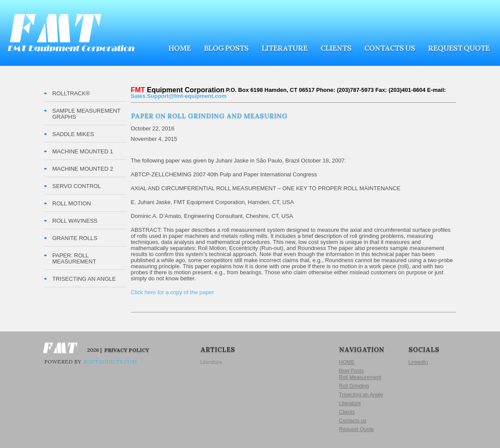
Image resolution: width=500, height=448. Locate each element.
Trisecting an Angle (361, 395)
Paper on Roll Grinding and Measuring (209, 116)
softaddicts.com (109, 362)
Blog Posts (226, 48)
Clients (336, 48)
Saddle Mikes (73, 134)
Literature (284, 48)
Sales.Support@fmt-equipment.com (179, 96)
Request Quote (459, 48)
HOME (180, 48)
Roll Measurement (360, 377)
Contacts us (390, 48)
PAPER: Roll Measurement (74, 258)
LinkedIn (418, 362)
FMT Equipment (71, 33)
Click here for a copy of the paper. (173, 292)
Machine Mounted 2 (83, 169)
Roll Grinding (354, 386)
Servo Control (77, 186)
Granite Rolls (75, 238)
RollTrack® (71, 93)
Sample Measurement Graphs (87, 114)
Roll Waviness (75, 221)
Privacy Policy (127, 350)
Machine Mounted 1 (83, 151)
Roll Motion (72, 203)
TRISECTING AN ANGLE (84, 279)
